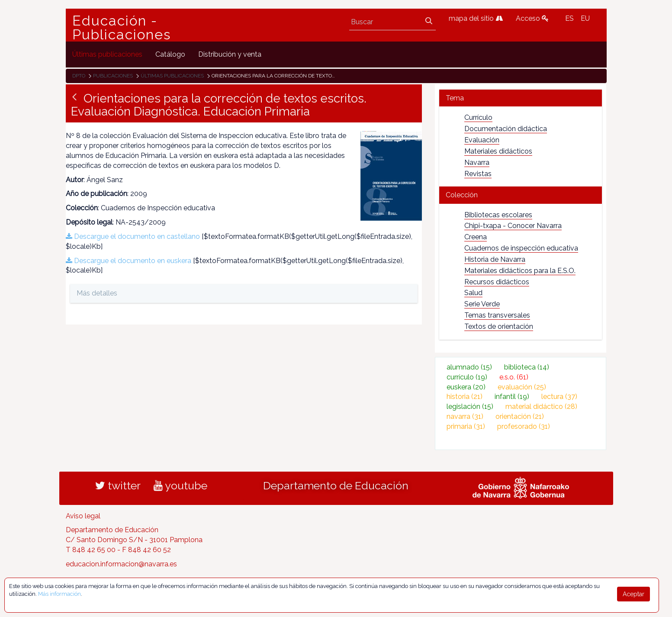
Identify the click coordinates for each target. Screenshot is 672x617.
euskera (466, 387)
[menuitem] (107, 54)
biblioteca (527, 367)
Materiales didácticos (498, 151)
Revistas (478, 174)
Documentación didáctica (506, 129)
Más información (59, 594)
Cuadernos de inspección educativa (521, 248)
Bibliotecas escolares (498, 215)
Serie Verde (482, 304)
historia (465, 397)
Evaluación (482, 140)
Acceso (532, 18)
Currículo (478, 117)
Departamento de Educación (336, 485)
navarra (465, 416)
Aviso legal (83, 516)
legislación (470, 407)
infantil (512, 397)
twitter (118, 485)
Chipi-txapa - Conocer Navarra (513, 226)
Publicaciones (113, 76)
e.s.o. (514, 377)
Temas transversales (497, 315)
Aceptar (633, 594)
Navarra (477, 162)
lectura (559, 397)
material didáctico (541, 407)
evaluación (522, 387)
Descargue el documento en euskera (129, 261)
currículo (467, 377)
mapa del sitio (476, 18)
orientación (520, 416)
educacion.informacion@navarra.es (121, 564)
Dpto (79, 76)
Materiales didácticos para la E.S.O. (520, 271)
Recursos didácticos (497, 282)
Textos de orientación (499, 326)
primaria (466, 426)
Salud (473, 293)
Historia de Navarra (495, 259)
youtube (180, 485)
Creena (476, 237)
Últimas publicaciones (172, 76)
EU (585, 18)
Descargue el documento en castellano (133, 236)
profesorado (524, 426)
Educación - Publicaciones (122, 28)
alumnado (469, 367)
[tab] (521, 98)
